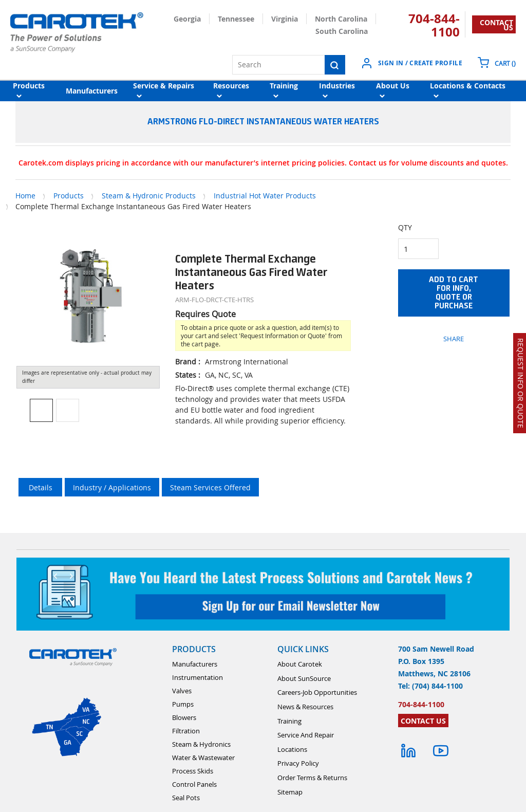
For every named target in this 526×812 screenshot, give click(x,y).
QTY (405, 227)
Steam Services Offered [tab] (210, 487)
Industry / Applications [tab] (112, 487)
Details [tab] (41, 487)
